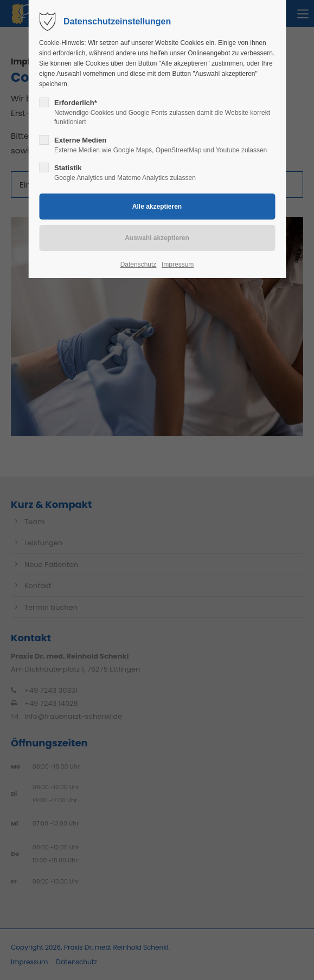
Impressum (178, 265)
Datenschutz (139, 265)
